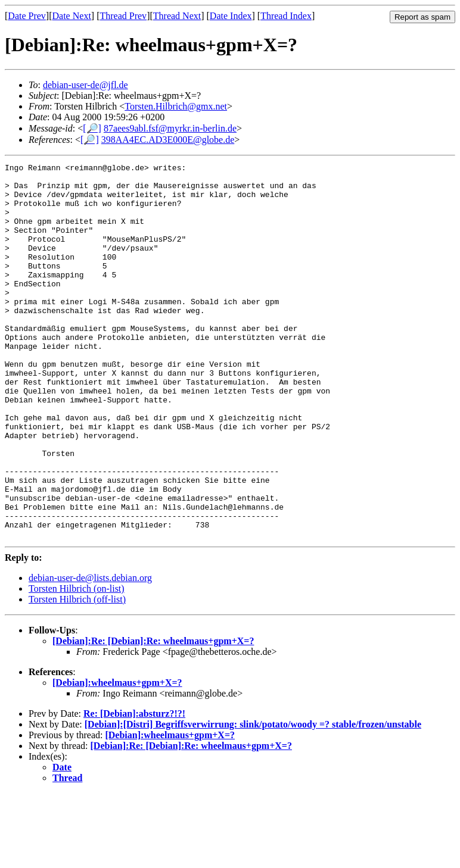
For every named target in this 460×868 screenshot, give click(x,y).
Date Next (72, 16)
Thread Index (286, 16)
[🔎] (92, 128)
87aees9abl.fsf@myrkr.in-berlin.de (170, 128)
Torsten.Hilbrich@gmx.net (176, 106)
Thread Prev (123, 16)
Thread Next (177, 16)
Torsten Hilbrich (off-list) (77, 674)
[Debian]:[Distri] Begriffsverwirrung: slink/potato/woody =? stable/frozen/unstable (253, 799)
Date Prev (27, 16)
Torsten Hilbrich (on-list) (77, 664)
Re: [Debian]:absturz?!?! (134, 789)
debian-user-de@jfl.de (86, 85)
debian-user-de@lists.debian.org (90, 653)
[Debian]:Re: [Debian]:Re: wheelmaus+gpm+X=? (153, 716)
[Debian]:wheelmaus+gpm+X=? (117, 758)
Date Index (231, 16)
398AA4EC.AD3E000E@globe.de (168, 140)
